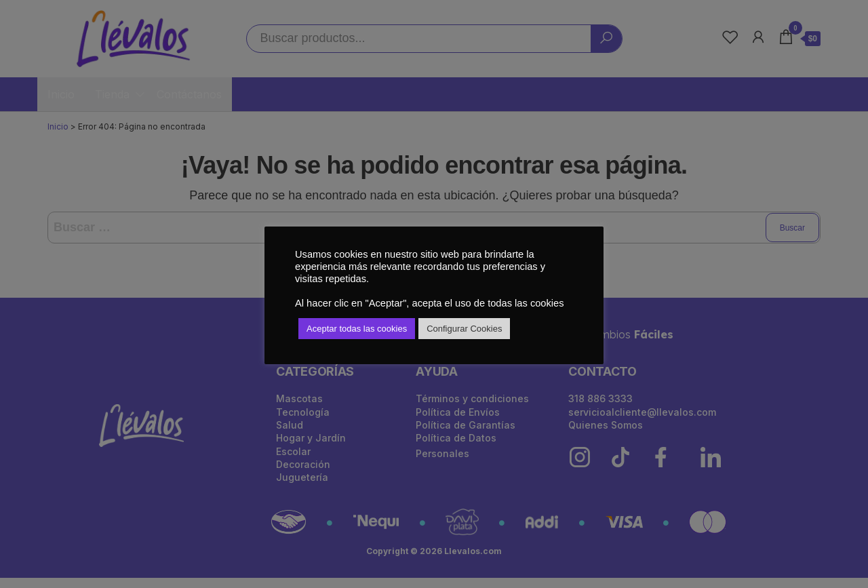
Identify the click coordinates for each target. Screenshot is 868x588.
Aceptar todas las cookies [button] (357, 329)
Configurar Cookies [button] (464, 329)
